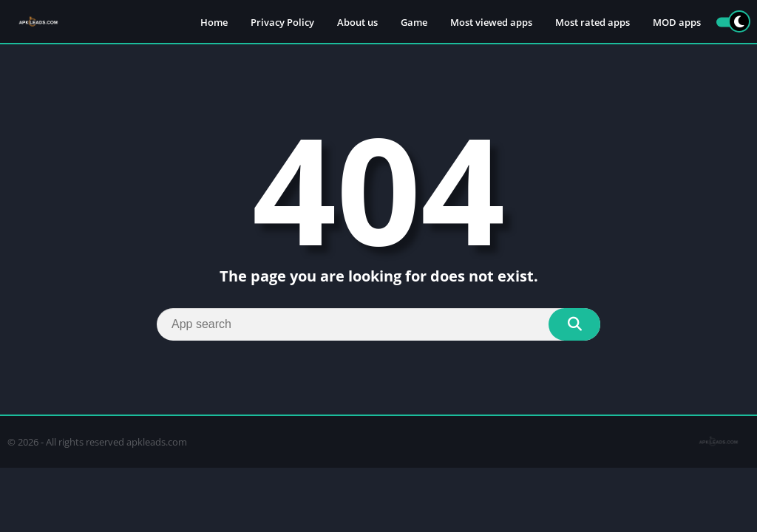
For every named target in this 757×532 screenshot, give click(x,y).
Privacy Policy (282, 22)
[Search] (378, 324)
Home (214, 22)
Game (414, 22)
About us (357, 22)
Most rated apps (593, 22)
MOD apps (677, 22)
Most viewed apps (491, 22)
